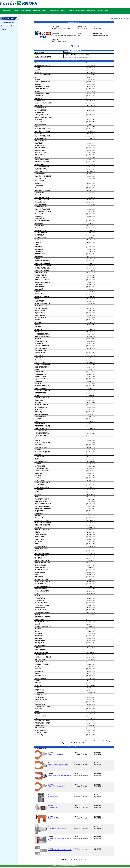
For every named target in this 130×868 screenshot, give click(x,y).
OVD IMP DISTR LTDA (42, 579)
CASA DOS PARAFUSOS (42, 209)
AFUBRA (37, 79)
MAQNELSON (39, 511)
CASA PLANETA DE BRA (42, 221)
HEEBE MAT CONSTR (41, 405)
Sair (107, 11)
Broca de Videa (53, 797)
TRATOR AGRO (40, 697)
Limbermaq (38, 473)
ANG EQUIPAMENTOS (42, 115)
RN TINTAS (38, 638)
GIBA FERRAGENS (41, 393)
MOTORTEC (38, 542)
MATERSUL (38, 516)
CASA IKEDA (39, 214)
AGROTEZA (38, 105)
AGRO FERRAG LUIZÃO (42, 87)
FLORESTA (38, 381)
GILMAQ (37, 395)
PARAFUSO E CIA (40, 584)
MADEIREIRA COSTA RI (42, 499)
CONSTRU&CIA (40, 285)
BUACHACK (39, 155)
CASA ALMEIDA (40, 181)
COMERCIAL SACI (40, 275)
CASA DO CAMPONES (42, 197)
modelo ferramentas (41, 534)
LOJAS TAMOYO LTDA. (42, 487)
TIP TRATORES (39, 690)
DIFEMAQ (38, 322)
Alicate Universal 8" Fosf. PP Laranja (59, 775)
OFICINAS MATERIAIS (42, 570)
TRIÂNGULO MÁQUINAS (42, 707)
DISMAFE (38, 327)
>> (86, 743)
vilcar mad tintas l (40, 716)
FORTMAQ (38, 384)
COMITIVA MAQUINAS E (42, 282)
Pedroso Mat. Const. (41, 589)
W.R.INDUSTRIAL (40, 728)
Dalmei (37, 299)
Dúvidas (16, 11)
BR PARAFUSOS (40, 145)
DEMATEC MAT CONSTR (42, 306)
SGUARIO (38, 669)
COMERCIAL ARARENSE (43, 261)
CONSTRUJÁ (39, 289)
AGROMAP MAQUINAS (42, 94)
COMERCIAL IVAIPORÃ (42, 270)
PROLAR (37, 615)
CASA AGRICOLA (40, 178)
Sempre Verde (39, 662)
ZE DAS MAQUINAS (41, 733)
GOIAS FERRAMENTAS (42, 398)
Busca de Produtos (40, 11)
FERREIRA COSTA (40, 377)
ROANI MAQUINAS (41, 641)
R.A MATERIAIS (40, 619)
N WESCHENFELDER (41, 549)
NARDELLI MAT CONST (42, 553)
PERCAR (37, 596)
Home (54, 866)
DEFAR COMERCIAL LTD (43, 303)
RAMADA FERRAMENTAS (43, 57)
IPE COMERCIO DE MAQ (42, 426)
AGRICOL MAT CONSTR (42, 82)
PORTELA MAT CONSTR (42, 612)
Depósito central (40, 310)
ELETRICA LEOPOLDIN (42, 346)
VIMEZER (38, 718)
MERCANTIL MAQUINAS (42, 525)
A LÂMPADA (39, 70)
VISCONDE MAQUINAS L (42, 721)
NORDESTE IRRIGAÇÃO (42, 560)
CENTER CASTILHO (41, 237)
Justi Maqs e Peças (41, 447)
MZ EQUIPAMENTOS (41, 546)
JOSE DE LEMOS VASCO (43, 443)
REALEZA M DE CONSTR (43, 622)
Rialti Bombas (39, 636)
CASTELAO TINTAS (41, 230)
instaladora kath (40, 424)
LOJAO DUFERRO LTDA (42, 483)
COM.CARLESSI (40, 254)
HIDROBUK (38, 410)
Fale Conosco (26, 11)
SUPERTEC (38, 681)
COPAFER (38, 292)
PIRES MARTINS (40, 608)
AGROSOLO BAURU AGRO (43, 103)
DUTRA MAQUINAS (41, 341)
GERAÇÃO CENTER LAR (42, 391)
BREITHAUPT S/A (40, 153)
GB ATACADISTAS (40, 388)
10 (83, 743)
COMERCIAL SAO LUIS (42, 277)
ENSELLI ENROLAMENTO (43, 365)
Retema (37, 631)
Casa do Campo (40, 195)
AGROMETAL (39, 96)
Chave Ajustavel (53, 807)
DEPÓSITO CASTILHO (42, 308)
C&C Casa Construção (42, 167)
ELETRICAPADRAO (41, 351)
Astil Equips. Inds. (40, 124)
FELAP (37, 369)
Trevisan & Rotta (40, 704)
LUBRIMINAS (39, 490)
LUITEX (37, 492)
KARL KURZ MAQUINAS (42, 452)
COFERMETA (39, 252)
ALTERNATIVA (39, 112)
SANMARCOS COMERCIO (43, 657)
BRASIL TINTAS (40, 150)
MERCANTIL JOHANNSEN (43, 523)
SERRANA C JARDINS (42, 664)
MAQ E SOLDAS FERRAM (43, 509)
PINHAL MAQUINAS (41, 603)
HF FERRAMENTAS (41, 407)
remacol (37, 624)
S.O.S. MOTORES (40, 650)
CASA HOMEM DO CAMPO (43, 211)
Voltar (76, 46)
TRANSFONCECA (40, 695)
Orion (36, 575)
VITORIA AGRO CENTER (42, 723)
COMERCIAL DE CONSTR (43, 266)
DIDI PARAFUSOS (40, 318)
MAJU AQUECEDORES (42, 506)
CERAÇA (38, 240)
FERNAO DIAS (39, 372)
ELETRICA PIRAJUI (41, 348)
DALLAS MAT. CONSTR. (42, 296)
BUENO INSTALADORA (42, 160)
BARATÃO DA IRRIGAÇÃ (42, 131)
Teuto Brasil (38, 685)
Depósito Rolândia (40, 313)
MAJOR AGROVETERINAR (43, 504)
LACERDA (38, 464)
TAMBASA (38, 683)
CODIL (37, 244)
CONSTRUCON (39, 287)
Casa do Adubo (40, 193)
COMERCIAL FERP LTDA (42, 268)
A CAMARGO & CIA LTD (42, 65)
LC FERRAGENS (40, 466)
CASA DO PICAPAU (41, 204)
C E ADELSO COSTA (41, 164)
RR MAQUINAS (39, 643)
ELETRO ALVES (40, 353)
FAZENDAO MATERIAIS (42, 367)
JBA (36, 438)
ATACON (37, 127)
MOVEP (37, 544)
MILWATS (38, 527)
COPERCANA (39, 294)
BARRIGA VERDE (40, 134)
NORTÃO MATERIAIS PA (42, 563)
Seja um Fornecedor (7, 23)
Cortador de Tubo (54, 818)
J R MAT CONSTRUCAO (42, 433)
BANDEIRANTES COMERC (43, 129)
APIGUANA (38, 120)
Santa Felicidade (40, 659)
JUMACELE (38, 445)
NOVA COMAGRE (40, 565)
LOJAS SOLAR (39, 485)
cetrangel (38, 242)
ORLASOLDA (39, 577)
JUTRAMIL (38, 450)
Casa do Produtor (40, 207)
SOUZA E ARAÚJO (41, 678)
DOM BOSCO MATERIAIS (43, 334)
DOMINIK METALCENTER (43, 336)
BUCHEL (37, 157)
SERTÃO (37, 666)
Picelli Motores (39, 600)
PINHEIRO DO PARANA (42, 605)
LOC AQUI (38, 476)
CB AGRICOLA (39, 235)
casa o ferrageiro (40, 219)
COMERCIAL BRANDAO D (43, 263)
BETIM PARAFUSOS (41, 138)
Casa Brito (38, 183)
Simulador (7, 11)
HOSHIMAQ (38, 412)
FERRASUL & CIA (40, 374)
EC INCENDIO (39, 343)
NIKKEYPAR (39, 558)
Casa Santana (39, 223)
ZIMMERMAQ (39, 735)
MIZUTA (37, 532)
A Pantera (38, 72)
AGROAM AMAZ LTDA (42, 89)
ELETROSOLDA (40, 362)
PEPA (36, 593)
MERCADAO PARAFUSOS (43, 520)
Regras (100, 11)
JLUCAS (37, 440)
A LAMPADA (39, 68)
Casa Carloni (39, 186)
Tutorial (3, 29)
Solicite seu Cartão (7, 26)
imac (36, 421)
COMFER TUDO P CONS (42, 280)
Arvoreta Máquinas (41, 122)
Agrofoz (37, 91)
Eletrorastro (38, 360)
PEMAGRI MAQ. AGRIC (42, 591)
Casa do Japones (40, 202)
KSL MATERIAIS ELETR (42, 461)
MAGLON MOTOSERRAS (43, 501)
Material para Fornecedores (86, 11)
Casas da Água (39, 226)
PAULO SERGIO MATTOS (43, 586)
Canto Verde (39, 171)
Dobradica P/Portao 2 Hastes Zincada (60, 850)
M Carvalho (38, 494)
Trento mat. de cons (41, 699)
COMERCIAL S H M (41, 273)
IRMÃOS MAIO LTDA (41, 428)
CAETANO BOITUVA (41, 169)
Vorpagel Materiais (40, 725)
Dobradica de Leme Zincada (57, 829)
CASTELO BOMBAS (41, 233)
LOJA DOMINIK (39, 480)
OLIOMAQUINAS (40, 572)
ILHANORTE (39, 419)
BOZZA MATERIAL (40, 141)
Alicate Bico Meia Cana (55, 754)
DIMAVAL (38, 325)
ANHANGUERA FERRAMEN (43, 117)
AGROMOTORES (40, 101)
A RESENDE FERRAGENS (43, 75)
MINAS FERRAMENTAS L (43, 530)
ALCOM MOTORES (41, 110)
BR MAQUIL (38, 143)
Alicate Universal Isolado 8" (57, 786)
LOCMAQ (38, 478)
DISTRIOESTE (39, 332)
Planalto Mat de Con (41, 610)
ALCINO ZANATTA (40, 108)
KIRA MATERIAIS (40, 457)
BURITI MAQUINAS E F (42, 162)
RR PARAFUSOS (40, 645)
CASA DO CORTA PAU (42, 200)
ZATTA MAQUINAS (40, 730)
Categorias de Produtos (57, 11)
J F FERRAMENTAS (41, 431)
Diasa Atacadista (40, 315)
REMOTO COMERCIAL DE (43, 626)
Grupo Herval (39, 400)
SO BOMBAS (39, 671)
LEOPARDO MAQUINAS (42, 471)
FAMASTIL (38, 55)
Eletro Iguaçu (39, 355)
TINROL (37, 688)
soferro (37, 674)
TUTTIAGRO (39, 709)
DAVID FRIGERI (40, 301)
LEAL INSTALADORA (41, 468)
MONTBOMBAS (40, 539)
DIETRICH (38, 320)
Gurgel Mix (38, 402)
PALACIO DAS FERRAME (43, 582)
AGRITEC (38, 84)
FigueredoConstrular (41, 379)
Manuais (71, 11)
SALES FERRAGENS (41, 652)
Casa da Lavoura (40, 188)
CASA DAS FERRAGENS (42, 190)
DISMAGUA (38, 329)
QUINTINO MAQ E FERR (42, 617)
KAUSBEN (38, 454)
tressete (37, 702)
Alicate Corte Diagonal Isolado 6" (58, 765)
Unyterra (37, 714)
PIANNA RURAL (40, 598)
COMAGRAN (39, 256)
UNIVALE (38, 711)
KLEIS (37, 459)
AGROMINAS (39, 98)
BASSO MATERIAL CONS (43, 136)
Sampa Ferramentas (41, 655)
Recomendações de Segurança (68, 866)
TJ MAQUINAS (39, 692)
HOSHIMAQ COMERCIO (42, 414)
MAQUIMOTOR (39, 513)
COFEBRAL (38, 247)
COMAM (37, 259)
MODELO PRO (39, 537)
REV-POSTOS (39, 633)
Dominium (38, 339)
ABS (36, 77)
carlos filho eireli (40, 174)
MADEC (37, 497)
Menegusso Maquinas (42, 518)
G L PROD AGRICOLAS (42, 386)
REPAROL (38, 629)
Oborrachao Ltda (40, 567)
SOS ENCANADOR (41, 676)
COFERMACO (39, 249)
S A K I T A (38, 648)
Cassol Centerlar (40, 228)
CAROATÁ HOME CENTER (43, 176)
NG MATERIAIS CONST (42, 556)
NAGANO (38, 551)
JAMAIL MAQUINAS (41, 435)
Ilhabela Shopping (40, 417)
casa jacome (39, 216)
